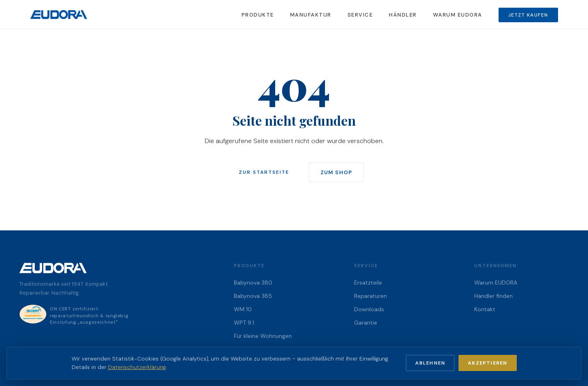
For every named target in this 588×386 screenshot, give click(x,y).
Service (360, 15)
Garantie (366, 323)
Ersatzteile (368, 283)
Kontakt (485, 309)
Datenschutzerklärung (137, 367)
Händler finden (494, 296)
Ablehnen (430, 363)
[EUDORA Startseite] (59, 15)
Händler (403, 15)
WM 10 (243, 309)
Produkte (258, 15)
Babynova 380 (253, 283)
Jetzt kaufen (528, 15)
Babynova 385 (253, 296)
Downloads (369, 309)
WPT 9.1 (244, 323)
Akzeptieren (487, 363)
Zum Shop (336, 172)
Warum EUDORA (458, 15)
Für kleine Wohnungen (263, 336)
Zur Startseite (264, 172)
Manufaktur (311, 15)
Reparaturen (370, 296)
